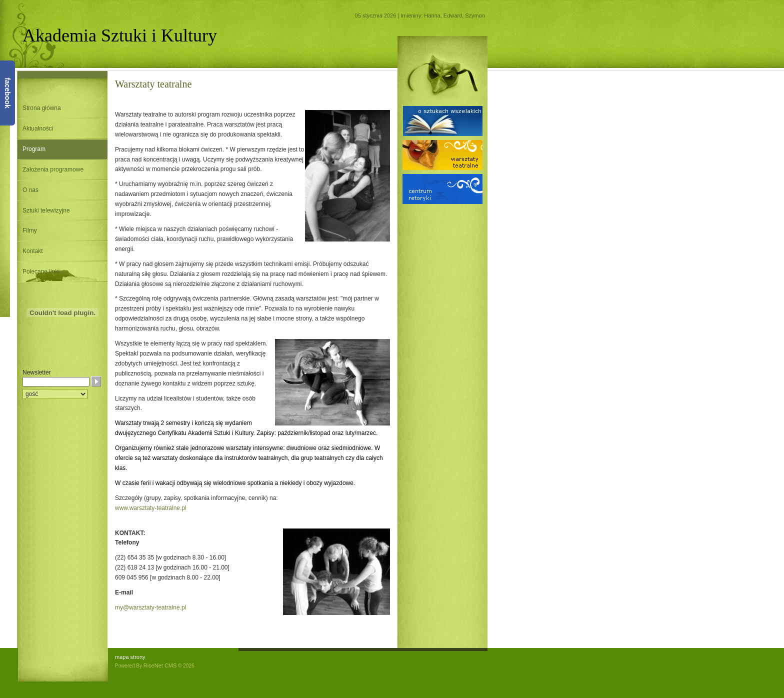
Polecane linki (41, 271)
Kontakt (33, 251)
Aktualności (38, 128)
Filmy (30, 230)
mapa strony (130, 657)
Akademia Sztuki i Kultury (120, 35)
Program (34, 149)
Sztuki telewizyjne (46, 210)
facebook (7, 93)
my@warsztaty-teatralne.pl (150, 607)
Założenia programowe (53, 169)
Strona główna (42, 108)
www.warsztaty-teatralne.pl (151, 508)
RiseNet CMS (160, 665)
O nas (30, 190)
